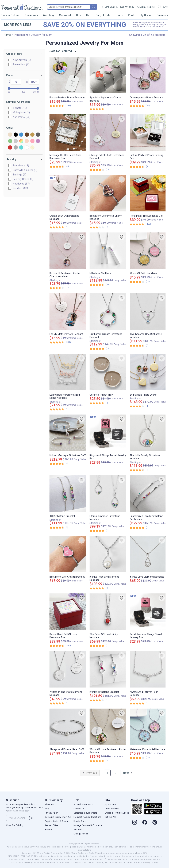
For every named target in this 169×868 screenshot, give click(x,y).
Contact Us (79, 809)
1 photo (20, 108)
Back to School (10, 15)
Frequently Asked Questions (87, 817)
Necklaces (21, 184)
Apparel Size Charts (83, 805)
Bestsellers (21, 65)
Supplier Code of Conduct (57, 821)
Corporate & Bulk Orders (85, 813)
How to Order (80, 821)
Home (119, 15)
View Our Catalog (15, 825)
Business (162, 15)
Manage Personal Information (88, 825)
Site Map (78, 830)
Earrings (20, 175)
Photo (132, 15)
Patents (49, 830)
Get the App (110, 817)
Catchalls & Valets (25, 170)
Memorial (65, 15)
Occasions (31, 15)
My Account (111, 805)
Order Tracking (112, 809)
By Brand (146, 15)
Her (89, 15)
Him (79, 15)
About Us (49, 805)
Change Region (81, 834)
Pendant (20, 188)
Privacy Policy (52, 813)
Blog (47, 809)
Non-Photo (22, 117)
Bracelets (21, 166)
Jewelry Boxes (23, 179)
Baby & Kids (103, 15)
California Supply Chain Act (58, 817)
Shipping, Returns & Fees (117, 813)
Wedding (49, 15)
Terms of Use (52, 825)
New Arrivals (22, 60)
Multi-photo (21, 112)
